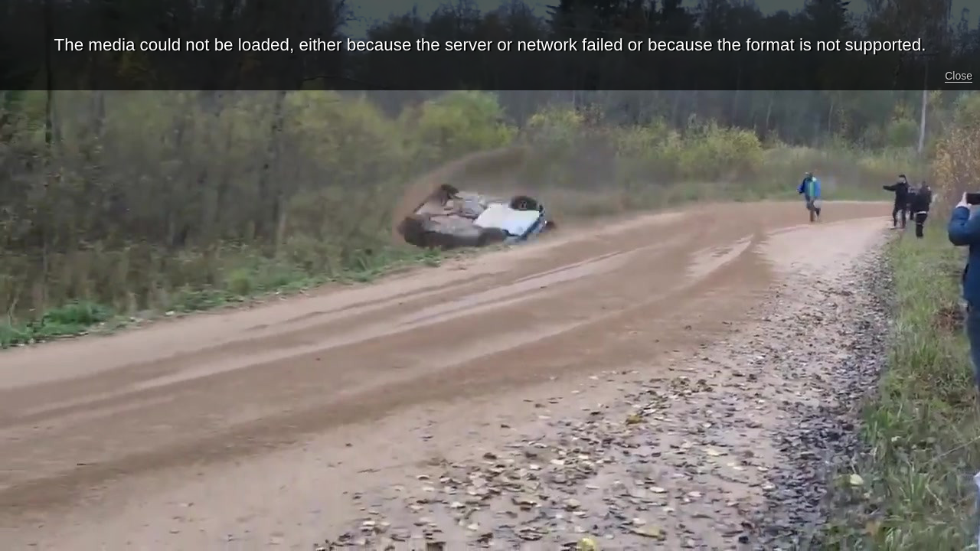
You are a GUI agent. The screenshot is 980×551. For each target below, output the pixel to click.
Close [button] (959, 76)
